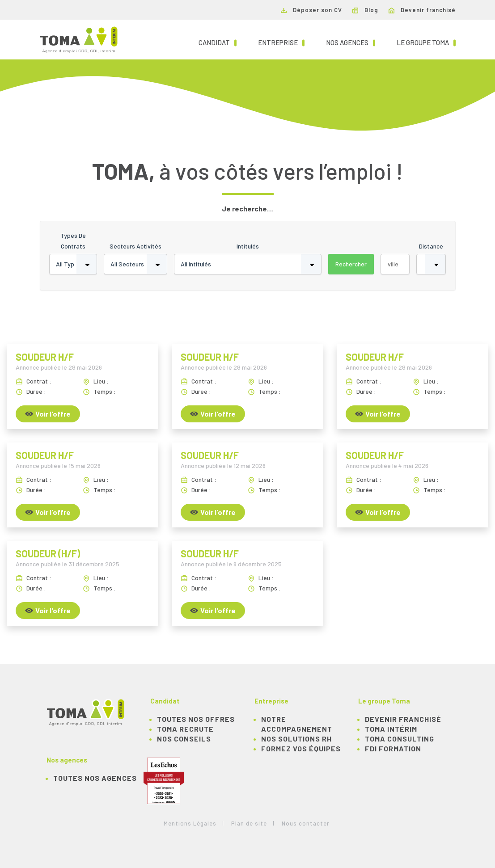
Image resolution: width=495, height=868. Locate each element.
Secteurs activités (135, 246)
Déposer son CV (311, 10)
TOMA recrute (185, 729)
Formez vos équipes (301, 748)
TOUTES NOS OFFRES (196, 719)
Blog (365, 10)
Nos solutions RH (296, 739)
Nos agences (351, 42)
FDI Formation (393, 748)
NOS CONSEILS (184, 739)
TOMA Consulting (400, 739)
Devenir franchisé (422, 10)
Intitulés (248, 246)
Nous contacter (306, 823)
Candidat (218, 42)
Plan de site (249, 823)
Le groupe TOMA (426, 42)
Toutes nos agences (95, 778)
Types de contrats (73, 241)
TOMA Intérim (391, 729)
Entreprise (281, 42)
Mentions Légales (190, 823)
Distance (431, 246)
